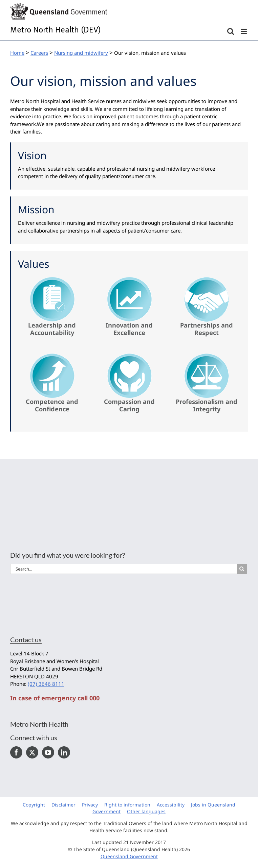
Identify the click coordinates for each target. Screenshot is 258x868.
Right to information (127, 805)
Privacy (90, 805)
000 (94, 698)
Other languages (146, 811)
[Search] (242, 569)
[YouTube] (48, 752)
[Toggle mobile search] (231, 31)
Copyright (34, 805)
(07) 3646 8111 (46, 684)
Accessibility (171, 805)
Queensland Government (129, 856)
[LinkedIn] (64, 752)
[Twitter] (32, 752)
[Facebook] (16, 752)
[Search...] (123, 569)
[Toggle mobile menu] (244, 31)
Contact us (26, 640)
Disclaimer (63, 805)
